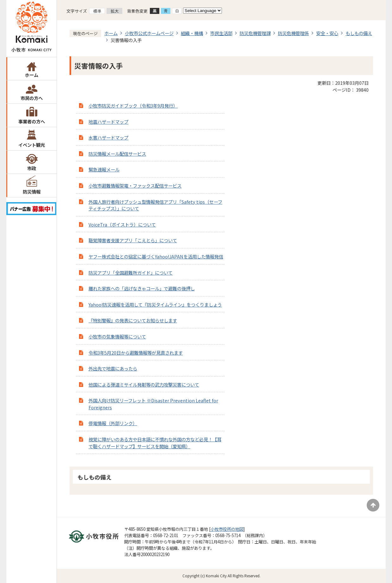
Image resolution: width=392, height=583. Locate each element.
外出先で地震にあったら (113, 368)
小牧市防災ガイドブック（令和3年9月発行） (133, 105)
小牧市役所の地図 (227, 529)
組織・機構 (192, 33)
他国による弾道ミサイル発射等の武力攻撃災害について (144, 385)
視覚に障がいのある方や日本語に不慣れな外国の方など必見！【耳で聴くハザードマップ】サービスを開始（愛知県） (155, 443)
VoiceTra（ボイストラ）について (122, 224)
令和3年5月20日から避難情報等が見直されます (136, 353)
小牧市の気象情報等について (117, 336)
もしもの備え (359, 33)
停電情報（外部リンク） (113, 423)
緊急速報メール (104, 169)
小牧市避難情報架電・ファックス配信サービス (135, 186)
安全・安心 (327, 33)
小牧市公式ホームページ (149, 33)
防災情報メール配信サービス (117, 154)
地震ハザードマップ (108, 122)
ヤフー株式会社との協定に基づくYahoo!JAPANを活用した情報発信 (156, 256)
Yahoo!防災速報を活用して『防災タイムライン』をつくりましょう (155, 304)
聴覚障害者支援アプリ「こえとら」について (133, 240)
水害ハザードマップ (108, 137)
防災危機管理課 (255, 33)
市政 (32, 168)
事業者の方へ (32, 121)
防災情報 (32, 192)
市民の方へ (32, 98)
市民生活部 (221, 33)
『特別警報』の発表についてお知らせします (133, 320)
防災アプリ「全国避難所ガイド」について (131, 273)
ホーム (32, 75)
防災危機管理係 (293, 33)
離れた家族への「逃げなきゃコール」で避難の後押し (142, 288)
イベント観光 (32, 145)
